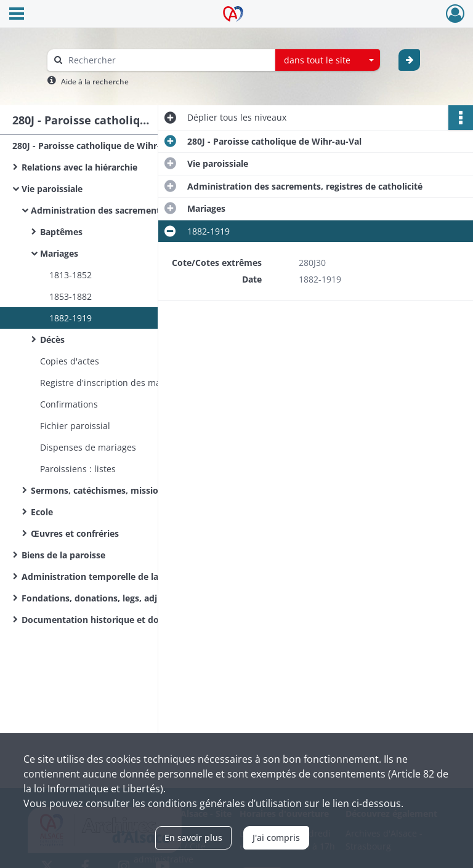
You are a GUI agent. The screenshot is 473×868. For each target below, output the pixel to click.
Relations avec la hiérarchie (79, 167)
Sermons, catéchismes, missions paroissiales (126, 490)
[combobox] (328, 60)
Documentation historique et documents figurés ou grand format (145, 620)
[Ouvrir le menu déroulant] (17, 15)
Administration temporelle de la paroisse (109, 577)
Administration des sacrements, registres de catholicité (148, 210)
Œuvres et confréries (75, 533)
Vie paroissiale (52, 189)
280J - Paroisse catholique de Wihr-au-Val (99, 146)
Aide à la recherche (95, 82)
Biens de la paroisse (63, 555)
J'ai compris (276, 838)
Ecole (42, 512)
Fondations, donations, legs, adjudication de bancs (129, 598)
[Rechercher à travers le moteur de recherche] (168, 60)
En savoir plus (193, 838)
